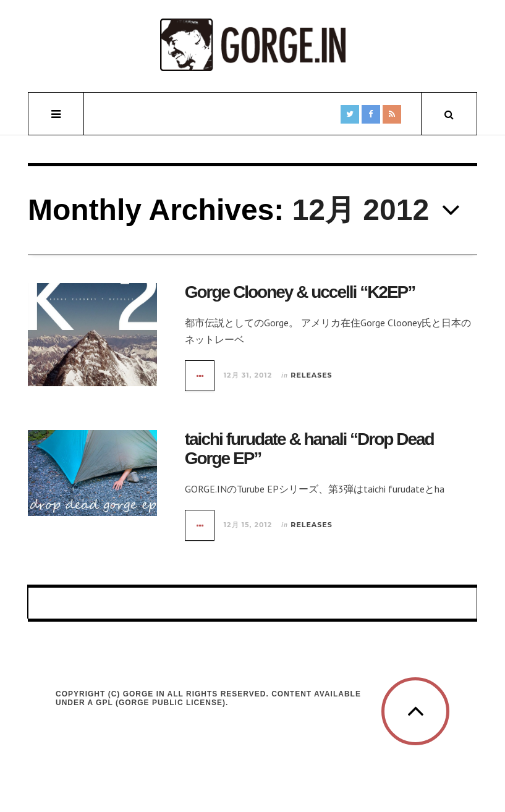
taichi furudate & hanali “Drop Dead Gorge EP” (309, 449)
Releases (311, 375)
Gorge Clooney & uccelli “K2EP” (300, 292)
